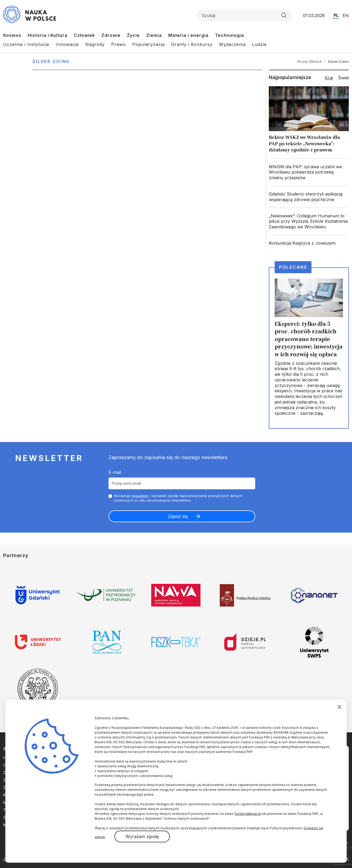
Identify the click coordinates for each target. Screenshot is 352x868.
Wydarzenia (232, 44)
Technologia (229, 35)
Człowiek (84, 35)
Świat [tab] (343, 78)
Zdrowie (111, 35)
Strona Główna (309, 61)
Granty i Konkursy (192, 44)
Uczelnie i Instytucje (26, 44)
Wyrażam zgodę (142, 836)
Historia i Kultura (48, 35)
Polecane (293, 267)
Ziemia (154, 35)
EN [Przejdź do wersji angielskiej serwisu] (346, 15)
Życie (133, 35)
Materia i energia (188, 35)
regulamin (140, 496)
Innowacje (67, 44)
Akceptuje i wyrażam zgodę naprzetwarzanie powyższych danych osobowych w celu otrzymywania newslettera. (178, 498)
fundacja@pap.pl (248, 814)
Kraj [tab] (329, 78)
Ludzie (259, 44)
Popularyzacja (149, 44)
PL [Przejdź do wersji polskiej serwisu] (336, 15)
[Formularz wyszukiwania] (244, 15)
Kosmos (12, 35)
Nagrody (95, 44)
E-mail (115, 472)
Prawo (119, 44)
